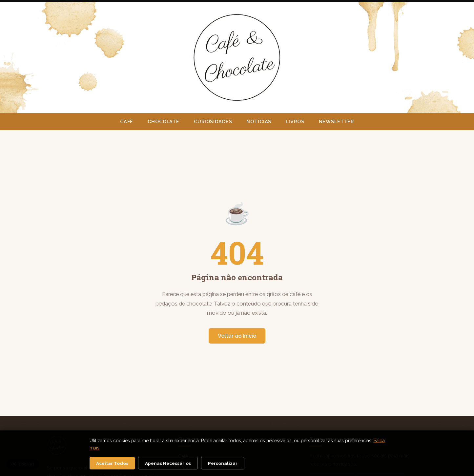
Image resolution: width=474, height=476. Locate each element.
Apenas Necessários (168, 463)
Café (127, 121)
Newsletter (337, 121)
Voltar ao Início (237, 336)
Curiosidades (213, 121)
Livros (295, 121)
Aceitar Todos (112, 463)
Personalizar (223, 463)
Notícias (259, 121)
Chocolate (164, 121)
